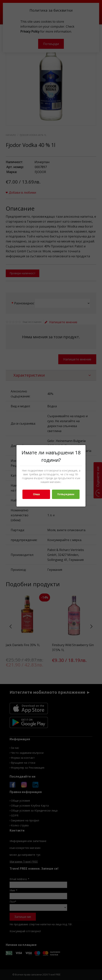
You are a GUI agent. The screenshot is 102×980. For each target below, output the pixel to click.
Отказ (36, 494)
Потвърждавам (66, 494)
